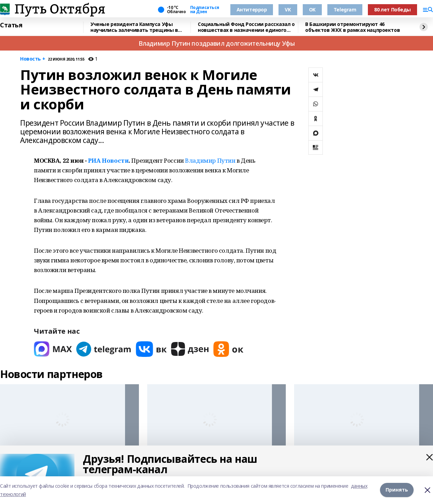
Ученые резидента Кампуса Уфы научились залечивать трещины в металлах (134, 27)
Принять (397, 490)
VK (288, 10)
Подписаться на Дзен (205, 10)
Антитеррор (252, 10)
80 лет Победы (392, 10)
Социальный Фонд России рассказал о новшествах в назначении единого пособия (246, 27)
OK (312, 10)
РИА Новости (108, 160)
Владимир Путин (210, 160)
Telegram (345, 10)
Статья (11, 25)
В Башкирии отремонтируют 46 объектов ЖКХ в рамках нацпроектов (352, 27)
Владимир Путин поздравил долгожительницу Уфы (217, 43)
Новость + (33, 59)
